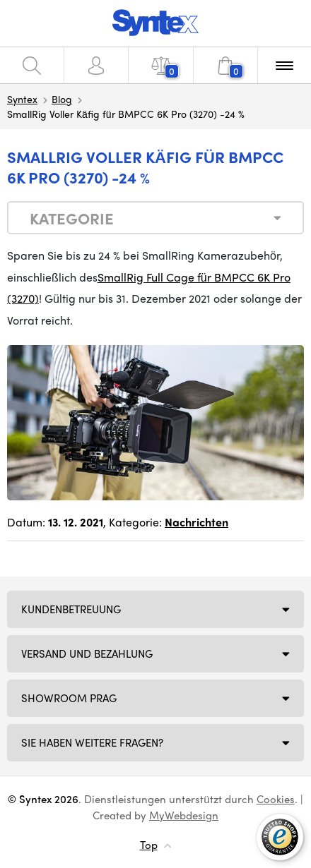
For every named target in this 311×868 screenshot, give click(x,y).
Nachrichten (196, 522)
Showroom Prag (69, 698)
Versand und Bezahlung (87, 653)
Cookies (276, 799)
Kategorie (72, 218)
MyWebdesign (184, 815)
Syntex (22, 99)
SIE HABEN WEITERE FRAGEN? (92, 742)
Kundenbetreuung (71, 609)
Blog (62, 99)
